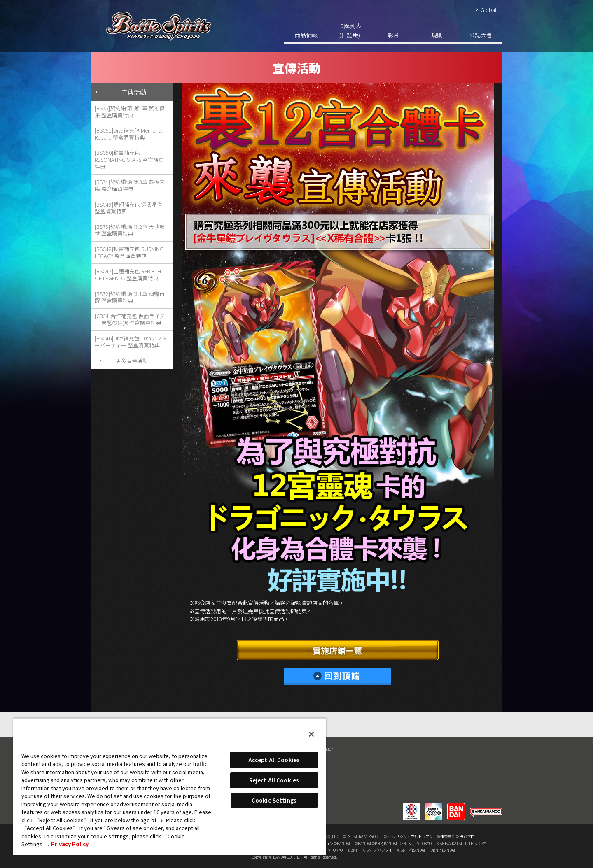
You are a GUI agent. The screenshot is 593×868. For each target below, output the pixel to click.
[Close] (311, 734)
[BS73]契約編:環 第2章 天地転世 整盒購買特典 (130, 230)
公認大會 (481, 35)
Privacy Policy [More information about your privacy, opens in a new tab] (70, 844)
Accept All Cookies (274, 760)
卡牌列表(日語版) (350, 30)
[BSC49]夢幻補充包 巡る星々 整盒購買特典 (129, 208)
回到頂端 (338, 677)
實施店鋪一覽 (338, 650)
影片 (393, 35)
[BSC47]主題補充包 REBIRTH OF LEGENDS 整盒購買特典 (128, 275)
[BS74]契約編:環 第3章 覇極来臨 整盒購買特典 (130, 185)
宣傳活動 (134, 92)
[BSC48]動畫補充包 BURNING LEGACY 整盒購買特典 (129, 252)
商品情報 (306, 35)
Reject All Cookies (274, 780)
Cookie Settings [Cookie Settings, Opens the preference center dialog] (274, 800)
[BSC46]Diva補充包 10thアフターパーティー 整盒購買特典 (131, 342)
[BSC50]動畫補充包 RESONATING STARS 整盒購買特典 (129, 159)
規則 (437, 35)
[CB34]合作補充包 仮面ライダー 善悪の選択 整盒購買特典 (130, 319)
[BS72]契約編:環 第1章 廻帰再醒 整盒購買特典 (130, 297)
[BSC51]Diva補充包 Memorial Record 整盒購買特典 (129, 134)
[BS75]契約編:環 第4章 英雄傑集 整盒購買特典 (130, 112)
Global (488, 10)
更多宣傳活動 (132, 361)
